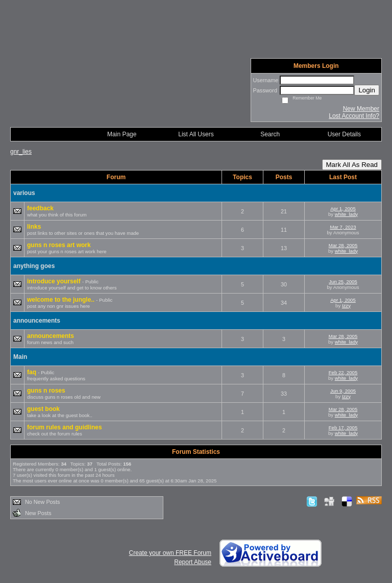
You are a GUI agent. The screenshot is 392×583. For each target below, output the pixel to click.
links (34, 227)
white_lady (346, 214)
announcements (51, 336)
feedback (40, 208)
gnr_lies (21, 152)
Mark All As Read (352, 165)
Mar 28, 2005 (343, 245)
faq (32, 372)
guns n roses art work (59, 245)
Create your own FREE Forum (170, 553)
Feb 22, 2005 (343, 372)
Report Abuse (193, 562)
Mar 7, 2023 (343, 227)
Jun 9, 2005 (343, 391)
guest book (43, 409)
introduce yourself (55, 281)
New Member (361, 109)
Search (270, 134)
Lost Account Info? (354, 116)
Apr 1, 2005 (343, 209)
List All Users (196, 134)
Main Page (122, 134)
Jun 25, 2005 (343, 282)
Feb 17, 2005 (343, 428)
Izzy (346, 306)
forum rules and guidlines (65, 427)
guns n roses (46, 391)
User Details (344, 134)
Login (367, 90)
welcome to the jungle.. (62, 300)
